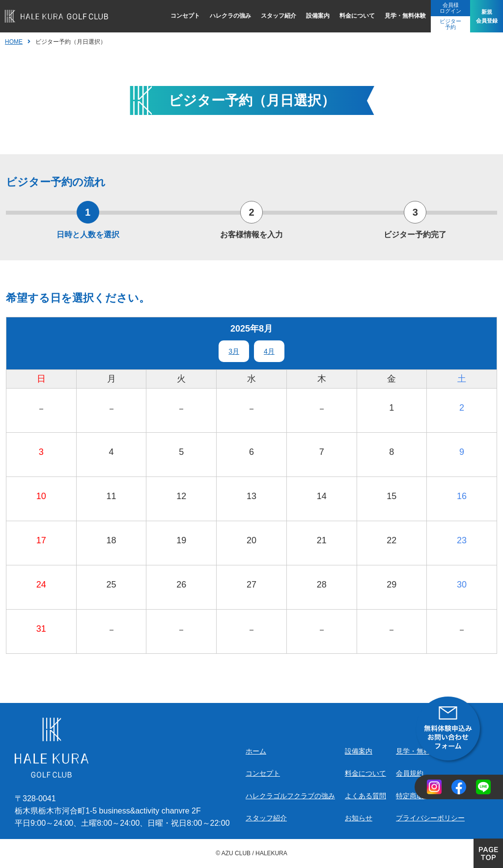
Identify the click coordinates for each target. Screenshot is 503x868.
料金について (351, 16)
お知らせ (359, 818)
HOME (14, 42)
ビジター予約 (444, 24)
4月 (269, 351)
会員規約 (410, 773)
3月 (234, 351)
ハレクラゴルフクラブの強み (290, 796)
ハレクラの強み (224, 16)
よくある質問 (365, 796)
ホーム (256, 751)
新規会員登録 (483, 16)
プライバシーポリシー (430, 818)
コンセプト (179, 16)
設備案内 (311, 16)
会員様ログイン (444, 8)
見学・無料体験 (399, 16)
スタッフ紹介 (272, 16)
